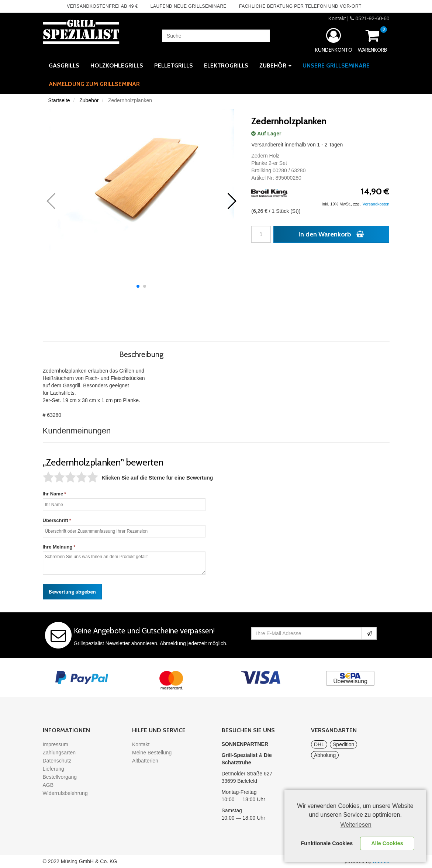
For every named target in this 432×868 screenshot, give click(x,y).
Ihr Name (53, 494)
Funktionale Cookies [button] (327, 843)
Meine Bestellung (152, 753)
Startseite (59, 100)
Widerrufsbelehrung (65, 793)
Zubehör (89, 100)
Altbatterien (145, 761)
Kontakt (337, 18)
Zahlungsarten (59, 753)
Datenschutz (57, 761)
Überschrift (56, 520)
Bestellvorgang (60, 777)
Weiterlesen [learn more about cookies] (356, 825)
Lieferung (53, 769)
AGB (48, 785)
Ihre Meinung (58, 547)
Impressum (56, 744)
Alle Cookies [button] (387, 843)
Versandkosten (376, 204)
